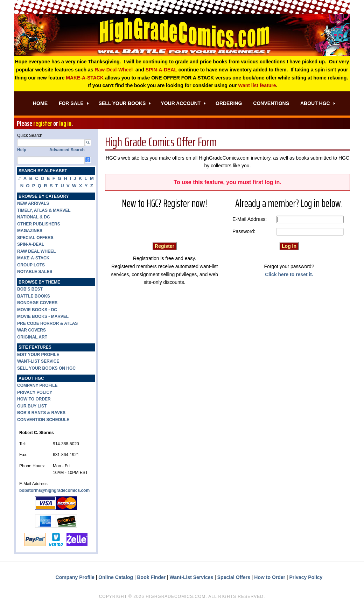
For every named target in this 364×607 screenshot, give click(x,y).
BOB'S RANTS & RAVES (41, 413)
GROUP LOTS (31, 265)
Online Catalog (116, 577)
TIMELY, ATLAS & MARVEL (44, 210)
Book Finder (152, 577)
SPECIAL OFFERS (35, 238)
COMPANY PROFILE (37, 385)
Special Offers (234, 577)
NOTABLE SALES (35, 272)
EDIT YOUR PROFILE (38, 355)
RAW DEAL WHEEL (36, 251)
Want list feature (257, 85)
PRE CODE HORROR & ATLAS (47, 323)
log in (65, 123)
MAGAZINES (30, 231)
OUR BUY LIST (32, 406)
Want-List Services (192, 577)
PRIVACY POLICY (35, 392)
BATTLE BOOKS (34, 296)
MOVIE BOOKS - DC (37, 310)
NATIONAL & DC (34, 217)
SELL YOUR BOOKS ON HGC (46, 368)
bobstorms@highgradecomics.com (54, 490)
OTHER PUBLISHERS (39, 224)
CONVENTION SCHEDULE (43, 420)
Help (22, 150)
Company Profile (75, 577)
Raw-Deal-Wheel (114, 70)
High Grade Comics (182, 35)
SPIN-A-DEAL (161, 70)
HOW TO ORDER (34, 399)
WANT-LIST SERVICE (38, 361)
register (43, 123)
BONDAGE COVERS (37, 303)
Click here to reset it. (289, 274)
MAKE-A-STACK (85, 78)
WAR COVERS (31, 330)
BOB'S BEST (30, 289)
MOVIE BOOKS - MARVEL (43, 316)
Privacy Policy (306, 577)
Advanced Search (67, 150)
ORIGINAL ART (32, 337)
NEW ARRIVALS (33, 203)
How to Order (270, 577)
